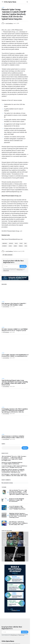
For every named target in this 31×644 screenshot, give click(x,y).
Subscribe (23, 266)
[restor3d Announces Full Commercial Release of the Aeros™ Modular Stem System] (4, 508)
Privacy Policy (20, 270)
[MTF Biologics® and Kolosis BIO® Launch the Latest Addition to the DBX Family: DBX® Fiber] (4, 523)
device (16, 243)
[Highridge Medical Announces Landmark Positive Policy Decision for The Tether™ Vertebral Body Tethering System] (4, 515)
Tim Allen (6, 545)
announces (5, 243)
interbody (5, 246)
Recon (5, 553)
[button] (2, 2)
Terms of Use (6, 271)
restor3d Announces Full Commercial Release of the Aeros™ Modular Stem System (14, 467)
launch (10, 246)
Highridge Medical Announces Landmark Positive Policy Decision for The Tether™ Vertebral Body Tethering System (13, 471)
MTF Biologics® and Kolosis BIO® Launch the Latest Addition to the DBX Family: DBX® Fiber (14, 475)
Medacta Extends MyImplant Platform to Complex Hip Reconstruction (12, 463)
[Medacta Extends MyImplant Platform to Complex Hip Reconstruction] (4, 500)
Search (3, 444)
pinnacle (21, 246)
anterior (11, 243)
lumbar (15, 246)
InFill (25, 243)
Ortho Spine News (10, 2)
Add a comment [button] (8, 255)
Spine (3, 7)
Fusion (21, 243)
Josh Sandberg (7, 560)
